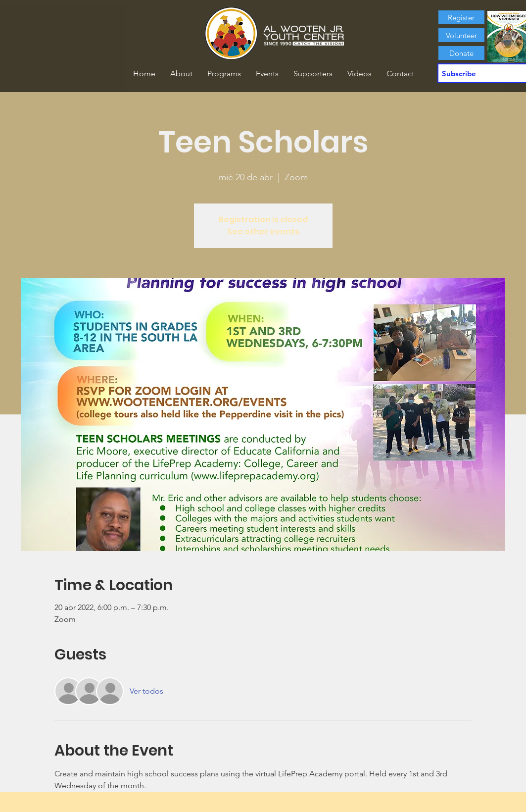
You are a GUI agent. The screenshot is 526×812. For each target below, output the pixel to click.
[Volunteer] (461, 35)
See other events (263, 231)
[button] (181, 74)
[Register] (461, 17)
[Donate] (461, 53)
